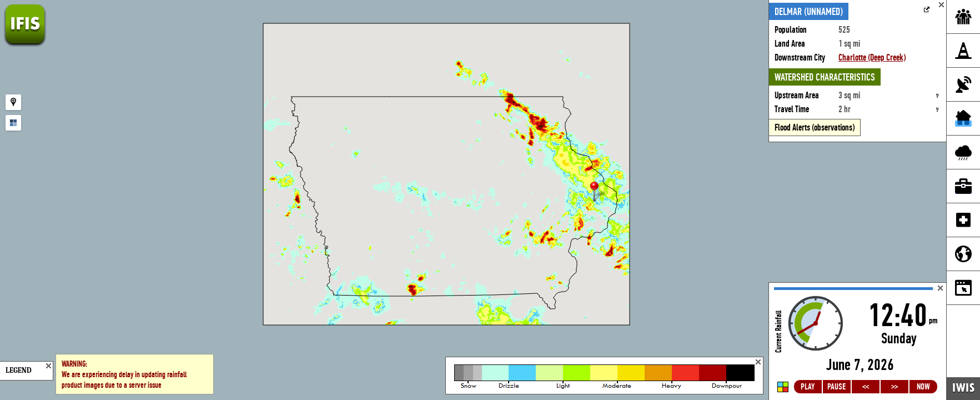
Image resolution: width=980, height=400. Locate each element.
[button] (599, 192)
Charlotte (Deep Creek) (872, 57)
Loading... (858, 341)
